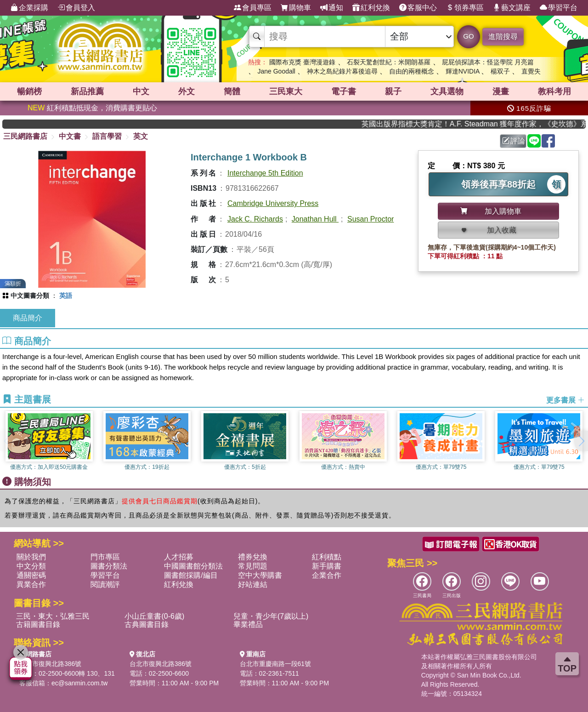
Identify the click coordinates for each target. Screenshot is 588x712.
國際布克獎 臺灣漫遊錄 (302, 62)
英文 (141, 136)
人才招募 (179, 557)
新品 (87, 91)
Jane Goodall (276, 71)
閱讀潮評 (105, 584)
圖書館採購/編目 (191, 575)
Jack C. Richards (255, 219)
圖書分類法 (109, 566)
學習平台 (559, 8)
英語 (66, 296)
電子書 (344, 91)
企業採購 (29, 8)
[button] (581, 441)
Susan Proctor (370, 219)
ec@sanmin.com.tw (79, 683)
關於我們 (31, 557)
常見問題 (253, 566)
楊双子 (500, 71)
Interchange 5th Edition (265, 173)
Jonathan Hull (315, 219)
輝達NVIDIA (464, 71)
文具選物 (447, 91)
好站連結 (253, 584)
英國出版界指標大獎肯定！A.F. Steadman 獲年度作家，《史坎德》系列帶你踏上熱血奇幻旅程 (483, 124)
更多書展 (565, 400)
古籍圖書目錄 (38, 624)
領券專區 (465, 8)
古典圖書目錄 (147, 624)
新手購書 (327, 566)
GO (468, 36)
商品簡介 (28, 318)
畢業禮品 (248, 624)
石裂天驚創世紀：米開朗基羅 (389, 62)
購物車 (296, 8)
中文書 (70, 136)
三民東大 (286, 91)
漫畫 (501, 91)
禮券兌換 (253, 557)
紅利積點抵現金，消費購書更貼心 (92, 108)
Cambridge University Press (273, 203)
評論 (514, 141)
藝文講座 (512, 8)
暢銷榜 (29, 91)
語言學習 (107, 136)
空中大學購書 (260, 575)
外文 (187, 91)
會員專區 (253, 8)
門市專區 (105, 557)
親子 (393, 91)
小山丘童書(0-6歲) (154, 616)
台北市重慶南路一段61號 (276, 664)
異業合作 (31, 584)
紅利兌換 (371, 8)
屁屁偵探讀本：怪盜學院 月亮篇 (488, 62)
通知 (332, 8)
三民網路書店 (25, 136)
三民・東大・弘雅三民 (53, 616)
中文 (141, 91)
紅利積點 (327, 557)
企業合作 (327, 575)
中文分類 (31, 566)
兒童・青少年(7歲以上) (271, 616)
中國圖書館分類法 (193, 566)
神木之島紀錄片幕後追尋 (342, 71)
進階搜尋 (503, 37)
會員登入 (76, 8)
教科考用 (554, 91)
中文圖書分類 (30, 296)
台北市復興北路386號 (50, 664)
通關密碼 (31, 575)
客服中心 (418, 8)
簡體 (232, 91)
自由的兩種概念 (412, 71)
